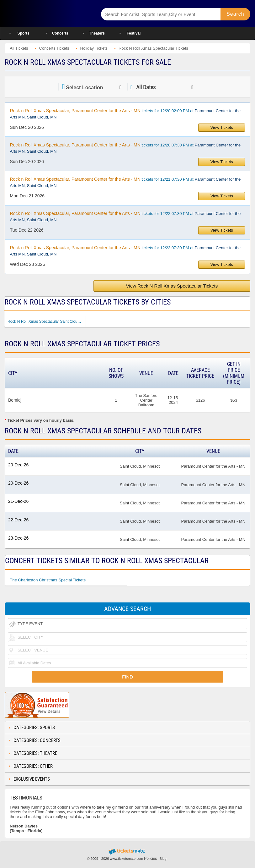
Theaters (97, 33)
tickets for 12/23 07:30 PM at (125, 251)
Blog (163, 859)
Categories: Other (33, 766)
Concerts (60, 33)
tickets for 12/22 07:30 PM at (125, 217)
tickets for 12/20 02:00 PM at (125, 114)
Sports (24, 33)
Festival (134, 33)
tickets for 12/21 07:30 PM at (125, 182)
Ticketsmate (48, 13)
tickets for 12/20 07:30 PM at (125, 148)
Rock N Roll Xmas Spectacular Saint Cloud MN (47, 321)
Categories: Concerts (37, 740)
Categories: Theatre (35, 753)
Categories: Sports (34, 728)
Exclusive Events (32, 779)
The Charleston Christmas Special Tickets (48, 580)
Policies (150, 859)
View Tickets (222, 127)
